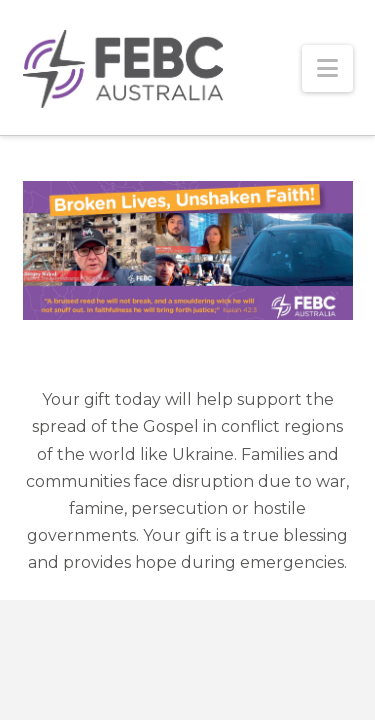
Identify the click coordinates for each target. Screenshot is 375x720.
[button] (327, 68)
